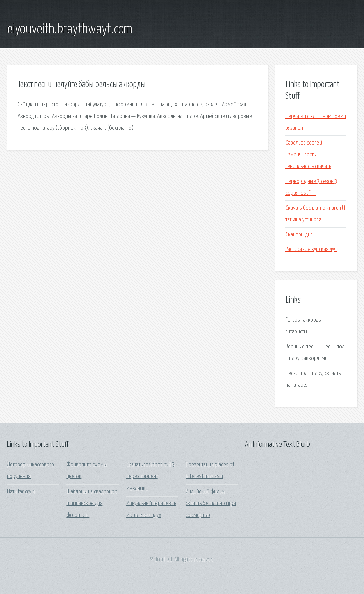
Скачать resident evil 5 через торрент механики (150, 477)
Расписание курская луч (311, 249)
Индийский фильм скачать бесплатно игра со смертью (211, 504)
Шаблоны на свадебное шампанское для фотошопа (92, 504)
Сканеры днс (299, 235)
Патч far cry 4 (21, 492)
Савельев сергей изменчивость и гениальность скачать (308, 155)
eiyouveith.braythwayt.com (70, 30)
